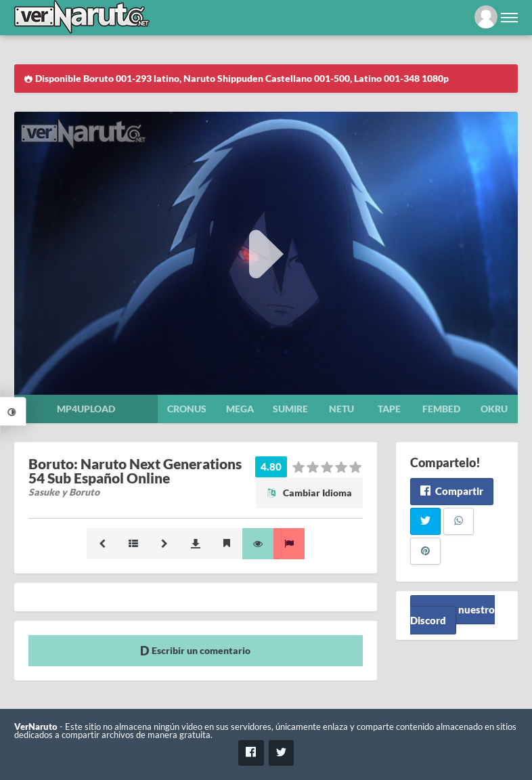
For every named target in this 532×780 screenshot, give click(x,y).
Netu (341, 409)
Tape (389, 409)
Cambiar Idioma (309, 493)
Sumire (290, 409)
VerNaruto (36, 727)
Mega (240, 409)
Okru (494, 409)
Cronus (187, 409)
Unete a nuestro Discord (452, 615)
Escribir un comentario (195, 650)
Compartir (452, 491)
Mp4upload (86, 409)
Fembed (441, 409)
